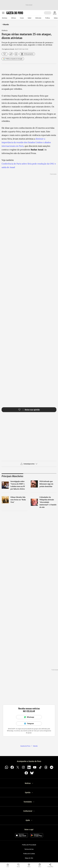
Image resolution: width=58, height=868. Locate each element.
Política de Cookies (29, 854)
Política (48, 18)
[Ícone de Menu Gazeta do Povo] (3, 13)
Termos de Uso (29, 849)
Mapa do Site (29, 858)
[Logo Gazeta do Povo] (15, 13)
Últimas (14, 18)
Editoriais (38, 18)
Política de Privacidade (29, 845)
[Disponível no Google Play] (37, 835)
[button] (29, 465)
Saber (30, 18)
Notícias (5, 18)
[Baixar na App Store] (21, 835)
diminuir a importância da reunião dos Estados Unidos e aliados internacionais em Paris (26, 142)
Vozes (22, 18)
